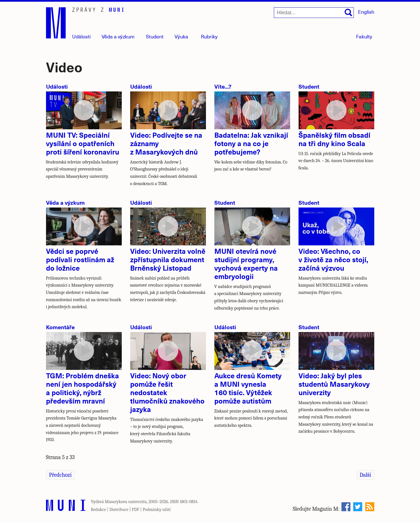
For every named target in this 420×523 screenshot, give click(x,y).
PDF (136, 510)
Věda (118, 36)
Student (155, 36)
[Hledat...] (314, 13)
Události (81, 36)
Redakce (98, 510)
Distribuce (119, 510)
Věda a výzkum (65, 202)
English (366, 12)
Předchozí (60, 475)
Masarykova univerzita (126, 502)
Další (365, 475)
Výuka (181, 36)
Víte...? (223, 86)
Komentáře (60, 327)
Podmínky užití (157, 510)
